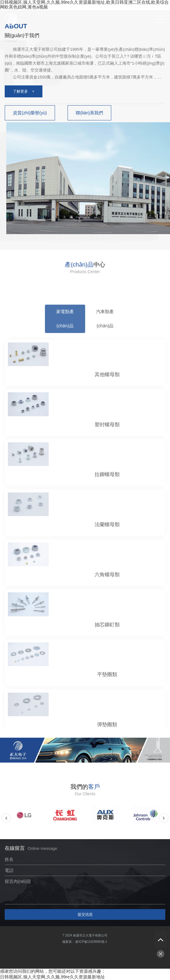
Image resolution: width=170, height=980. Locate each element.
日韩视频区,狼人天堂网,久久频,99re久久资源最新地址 (52, 977)
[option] (25, 820)
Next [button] (164, 820)
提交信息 (85, 914)
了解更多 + (24, 91)
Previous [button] (6, 820)
